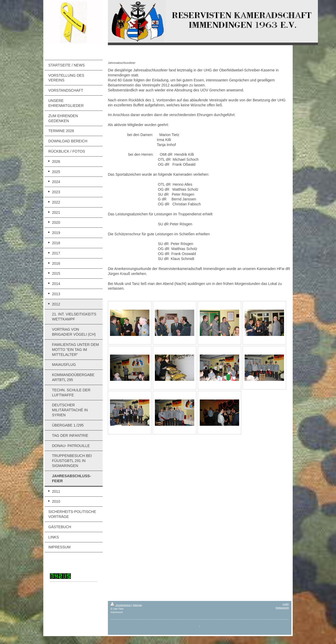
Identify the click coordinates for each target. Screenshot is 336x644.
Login (286, 604)
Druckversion (121, 605)
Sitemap (137, 605)
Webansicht (282, 608)
